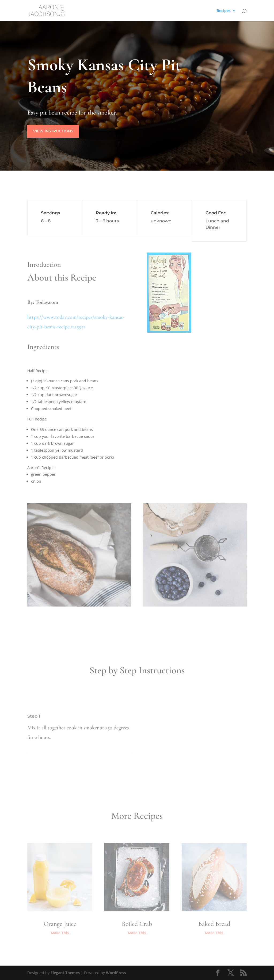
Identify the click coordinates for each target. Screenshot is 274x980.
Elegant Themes (65, 973)
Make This (60, 933)
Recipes (224, 11)
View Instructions (54, 131)
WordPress (116, 973)
